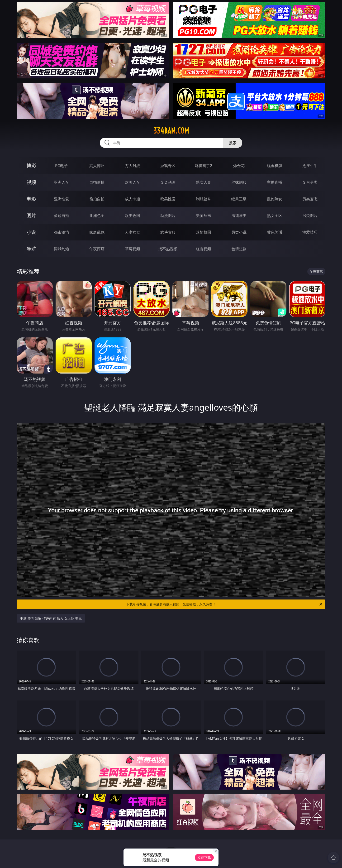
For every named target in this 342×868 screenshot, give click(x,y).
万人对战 (133, 166)
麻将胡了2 (203, 166)
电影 (31, 199)
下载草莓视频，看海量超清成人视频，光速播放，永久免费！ (225, 604)
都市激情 (62, 232)
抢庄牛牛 (310, 166)
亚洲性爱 (62, 199)
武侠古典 (168, 232)
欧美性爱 (168, 199)
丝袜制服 (239, 182)
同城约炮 (62, 249)
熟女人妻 (204, 182)
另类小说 (239, 232)
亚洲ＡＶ (62, 182)
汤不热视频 (168, 249)
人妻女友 (133, 232)
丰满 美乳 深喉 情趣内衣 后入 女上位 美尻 (51, 618)
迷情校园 (204, 232)
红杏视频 (204, 249)
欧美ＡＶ (133, 182)
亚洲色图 (97, 216)
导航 (31, 249)
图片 (31, 215)
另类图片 (310, 216)
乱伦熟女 (275, 199)
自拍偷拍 (97, 182)
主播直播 (275, 182)
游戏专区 (168, 166)
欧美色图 (133, 216)
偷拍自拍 (97, 199)
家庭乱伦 (97, 232)
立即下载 (204, 857)
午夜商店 (97, 249)
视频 (31, 182)
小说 (31, 232)
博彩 (31, 165)
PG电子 (61, 166)
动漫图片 (168, 216)
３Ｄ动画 (168, 182)
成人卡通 (133, 199)
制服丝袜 (204, 199)
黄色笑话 (275, 232)
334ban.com (171, 131)
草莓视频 (133, 249)
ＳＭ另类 (310, 182)
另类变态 (310, 199)
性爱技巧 (310, 232)
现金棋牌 (275, 166)
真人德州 (97, 166)
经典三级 (239, 199)
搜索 (233, 143)
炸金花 (239, 166)
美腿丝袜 (204, 216)
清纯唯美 (239, 216)
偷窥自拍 (62, 216)
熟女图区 (275, 216)
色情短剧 (239, 249)
